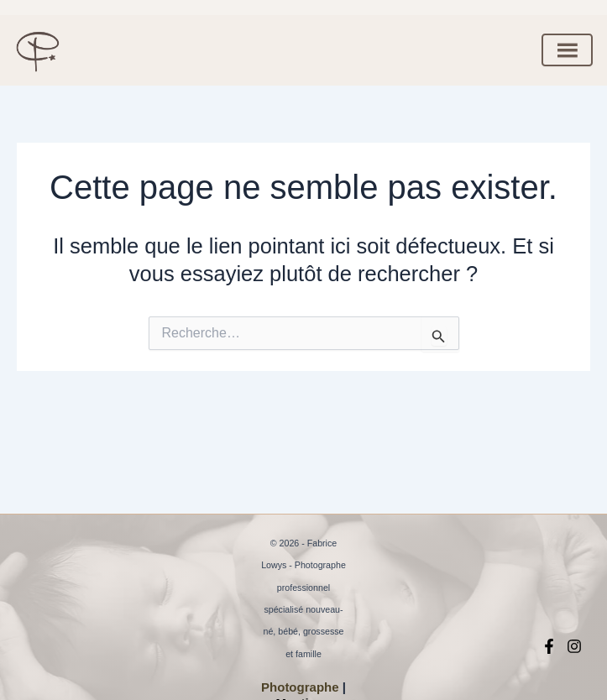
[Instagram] (574, 646)
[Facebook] (549, 646)
